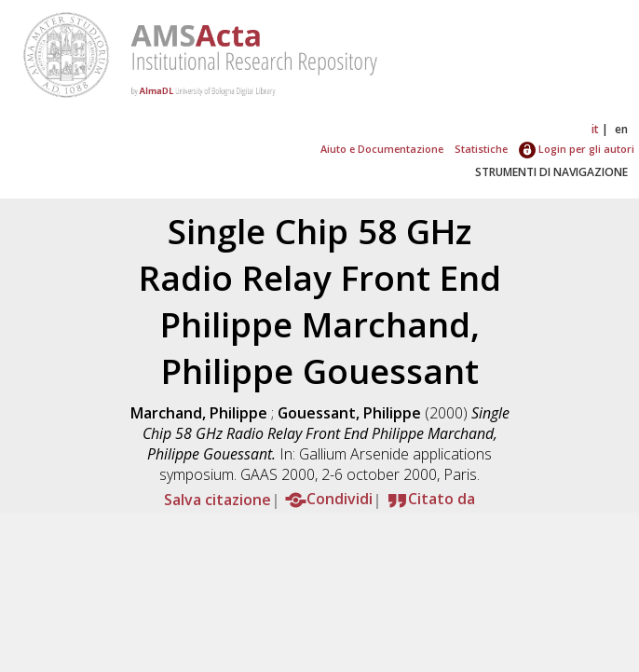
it (595, 129)
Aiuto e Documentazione (382, 149)
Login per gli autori (577, 149)
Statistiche (481, 149)
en (621, 129)
